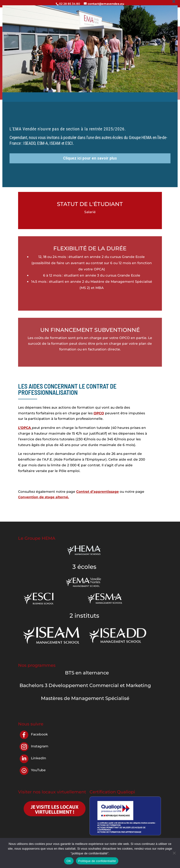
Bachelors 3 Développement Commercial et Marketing (85, 685)
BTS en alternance (87, 673)
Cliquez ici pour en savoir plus (90, 66)
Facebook (39, 734)
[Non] (174, 853)
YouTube (38, 770)
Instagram (40, 746)
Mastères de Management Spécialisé (85, 698)
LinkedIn (39, 758)
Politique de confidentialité (97, 861)
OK (69, 861)
